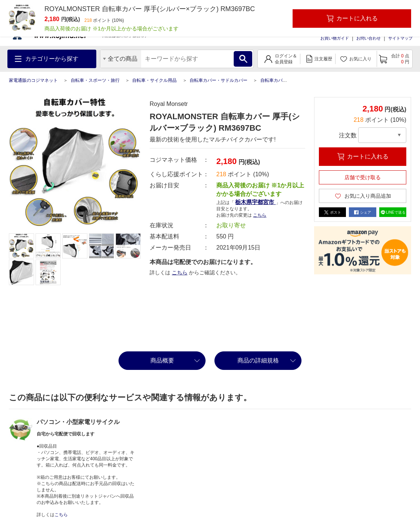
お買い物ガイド (335, 38)
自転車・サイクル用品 (154, 80)
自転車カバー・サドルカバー (219, 80)
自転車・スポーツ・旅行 (95, 80)
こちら (260, 215)
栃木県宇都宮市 (255, 202)
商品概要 (162, 360)
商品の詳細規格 (258, 360)
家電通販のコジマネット (33, 80)
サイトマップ (400, 38)
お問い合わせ (369, 38)
